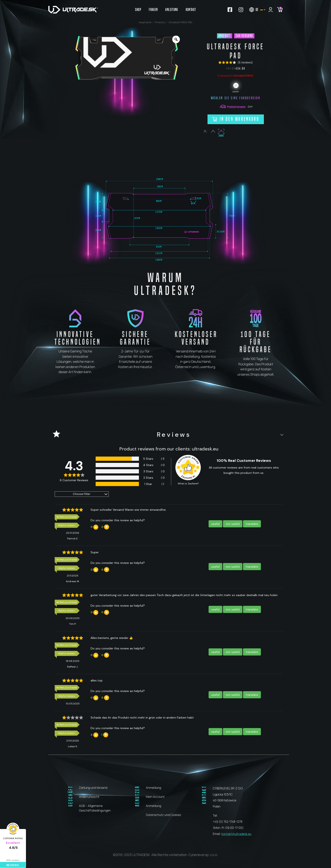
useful (215, 524)
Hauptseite (145, 22)
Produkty (160, 22)
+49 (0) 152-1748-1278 (228, 822)
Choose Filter (82, 494)
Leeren (236, 92)
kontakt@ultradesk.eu (236, 834)
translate (252, 524)
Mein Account (155, 797)
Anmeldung (153, 788)
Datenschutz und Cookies (163, 815)
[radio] (236, 85)
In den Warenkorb (240, 119)
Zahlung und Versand (93, 788)
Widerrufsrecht (89, 797)
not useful (233, 524)
